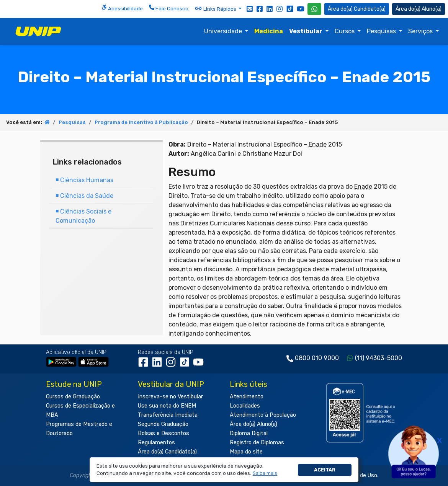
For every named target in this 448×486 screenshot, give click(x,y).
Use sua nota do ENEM (167, 406)
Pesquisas (382, 31)
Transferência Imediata (168, 415)
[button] (265, 474)
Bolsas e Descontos (164, 433)
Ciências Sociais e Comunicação (83, 216)
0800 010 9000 (317, 358)
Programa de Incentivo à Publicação (141, 122)
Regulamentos (156, 443)
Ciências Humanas (84, 180)
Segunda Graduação (163, 424)
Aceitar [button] (325, 470)
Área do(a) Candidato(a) (167, 452)
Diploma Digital (249, 433)
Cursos (345, 31)
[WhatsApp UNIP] (314, 9)
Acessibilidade (122, 8)
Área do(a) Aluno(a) (253, 424)
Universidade (224, 31)
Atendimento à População (263, 415)
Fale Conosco (169, 8)
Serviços (421, 31)
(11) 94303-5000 (379, 358)
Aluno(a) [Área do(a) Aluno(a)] (419, 9)
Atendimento (247, 397)
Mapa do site (246, 452)
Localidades (245, 406)
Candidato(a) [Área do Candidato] (357, 9)
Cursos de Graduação (73, 397)
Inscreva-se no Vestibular (170, 397)
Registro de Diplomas (257, 443)
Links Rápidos (216, 8)
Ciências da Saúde (84, 196)
